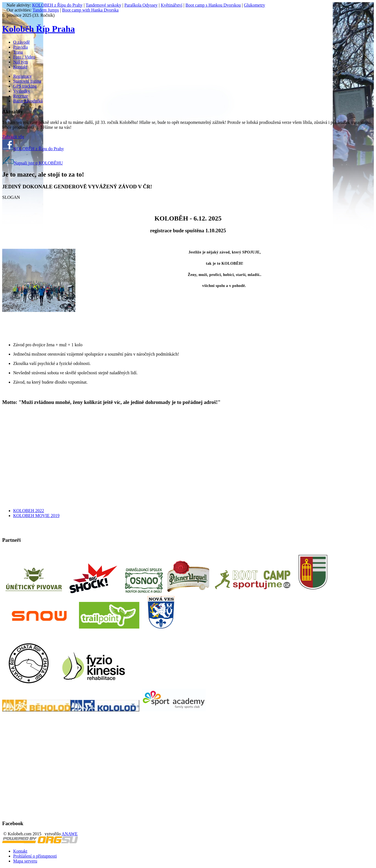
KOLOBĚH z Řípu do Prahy (33, 149)
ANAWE (70, 834)
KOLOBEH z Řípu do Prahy (57, 5)
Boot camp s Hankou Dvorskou (213, 5)
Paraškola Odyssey (141, 5)
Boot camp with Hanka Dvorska (90, 10)
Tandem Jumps (46, 10)
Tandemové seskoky (103, 5)
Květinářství (172, 5)
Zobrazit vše (13, 137)
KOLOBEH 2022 (29, 511)
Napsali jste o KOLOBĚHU (32, 163)
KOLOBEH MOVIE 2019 (36, 516)
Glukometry (254, 5)
